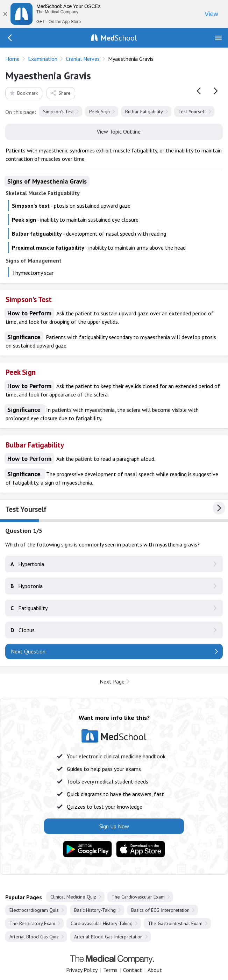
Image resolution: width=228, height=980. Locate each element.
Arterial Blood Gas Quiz (34, 937)
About (155, 970)
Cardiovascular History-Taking (102, 923)
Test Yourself (192, 112)
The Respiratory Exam (32, 923)
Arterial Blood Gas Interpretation (108, 937)
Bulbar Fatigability (144, 112)
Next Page (112, 681)
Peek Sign (99, 112)
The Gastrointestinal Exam (175, 923)
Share (60, 93)
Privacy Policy (82, 970)
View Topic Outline (114, 131)
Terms (110, 970)
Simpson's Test (58, 112)
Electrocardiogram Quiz (34, 910)
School (119, 38)
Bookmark (23, 93)
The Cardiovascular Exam (138, 897)
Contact (133, 970)
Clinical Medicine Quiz (73, 897)
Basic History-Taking (95, 910)
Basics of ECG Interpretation (160, 910)
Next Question (28, 651)
